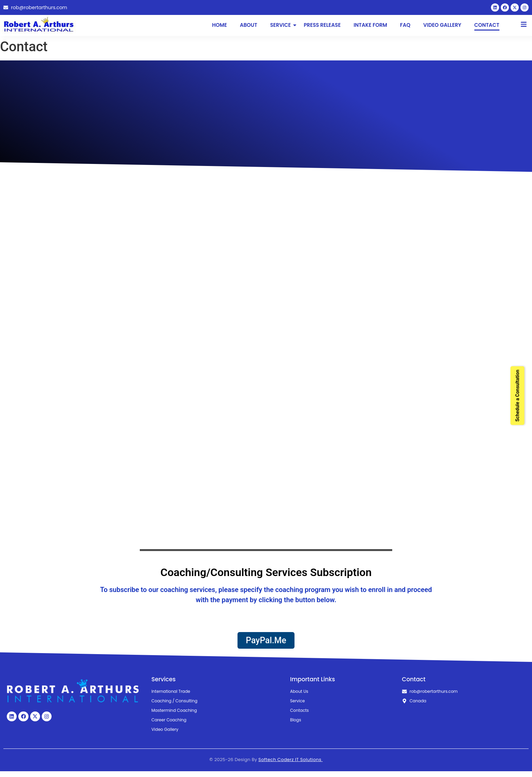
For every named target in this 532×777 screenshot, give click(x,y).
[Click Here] (524, 28)
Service (281, 28)
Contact (487, 28)
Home (220, 28)
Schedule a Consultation (517, 396)
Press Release (322, 28)
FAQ (405, 28)
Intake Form (370, 28)
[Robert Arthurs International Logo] (41, 27)
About (249, 28)
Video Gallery (442, 28)
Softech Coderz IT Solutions (291, 765)
